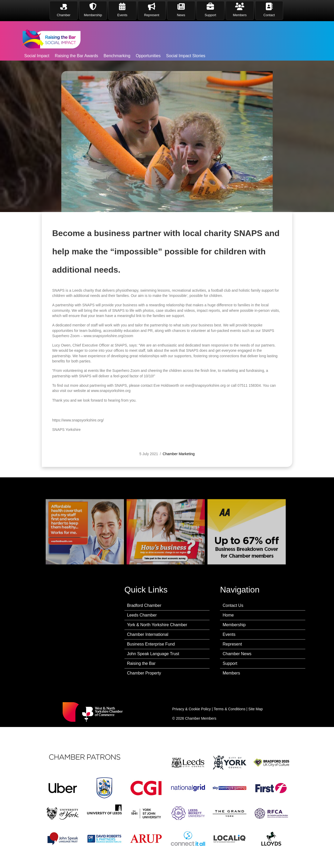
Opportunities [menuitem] (148, 56)
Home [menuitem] (228, 615)
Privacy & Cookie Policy (192, 709)
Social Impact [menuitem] (37, 56)
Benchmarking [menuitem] (117, 56)
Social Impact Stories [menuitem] (186, 56)
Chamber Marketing (179, 464)
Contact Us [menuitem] (233, 605)
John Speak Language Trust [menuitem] (153, 654)
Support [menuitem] (230, 663)
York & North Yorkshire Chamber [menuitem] (157, 625)
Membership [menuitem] (234, 625)
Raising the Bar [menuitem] (141, 663)
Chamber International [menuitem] (148, 634)
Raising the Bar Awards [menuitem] (76, 56)
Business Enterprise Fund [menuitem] (151, 644)
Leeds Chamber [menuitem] (142, 615)
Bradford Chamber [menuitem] (144, 605)
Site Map (256, 709)
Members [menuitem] (231, 673)
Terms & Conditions (229, 709)
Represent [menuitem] (232, 644)
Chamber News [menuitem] (237, 654)
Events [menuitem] (229, 634)
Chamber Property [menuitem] (144, 673)
